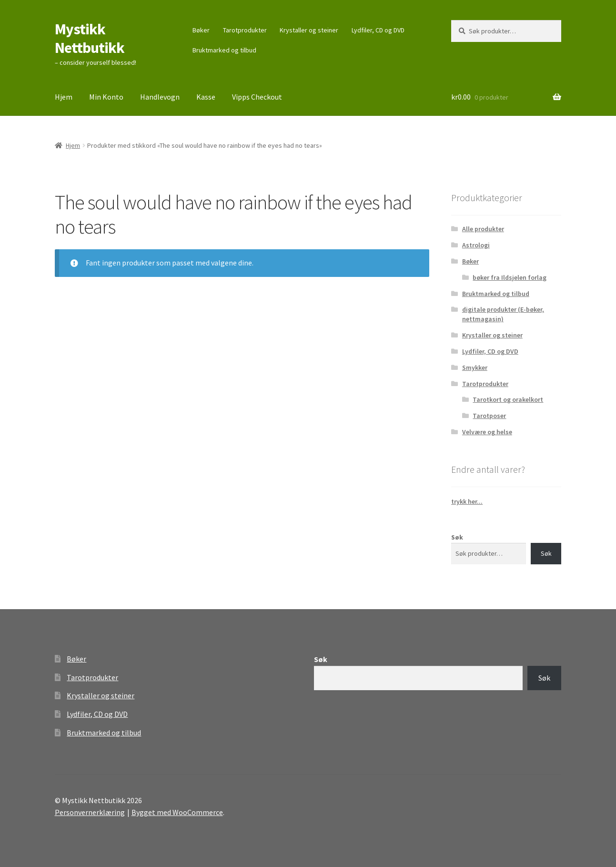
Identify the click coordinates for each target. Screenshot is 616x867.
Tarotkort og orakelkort (508, 399)
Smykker (475, 367)
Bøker (201, 30)
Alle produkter (483, 229)
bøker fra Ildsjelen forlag (510, 277)
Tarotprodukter (245, 30)
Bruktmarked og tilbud (224, 50)
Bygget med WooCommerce (177, 812)
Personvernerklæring (90, 812)
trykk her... (467, 501)
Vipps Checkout (257, 97)
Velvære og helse (487, 432)
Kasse (206, 97)
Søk (457, 537)
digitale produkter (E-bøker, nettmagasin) (503, 314)
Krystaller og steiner (309, 30)
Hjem (64, 97)
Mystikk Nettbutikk (90, 38)
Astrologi (476, 245)
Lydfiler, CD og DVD (378, 30)
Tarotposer (489, 416)
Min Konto (106, 97)
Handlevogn (160, 97)
